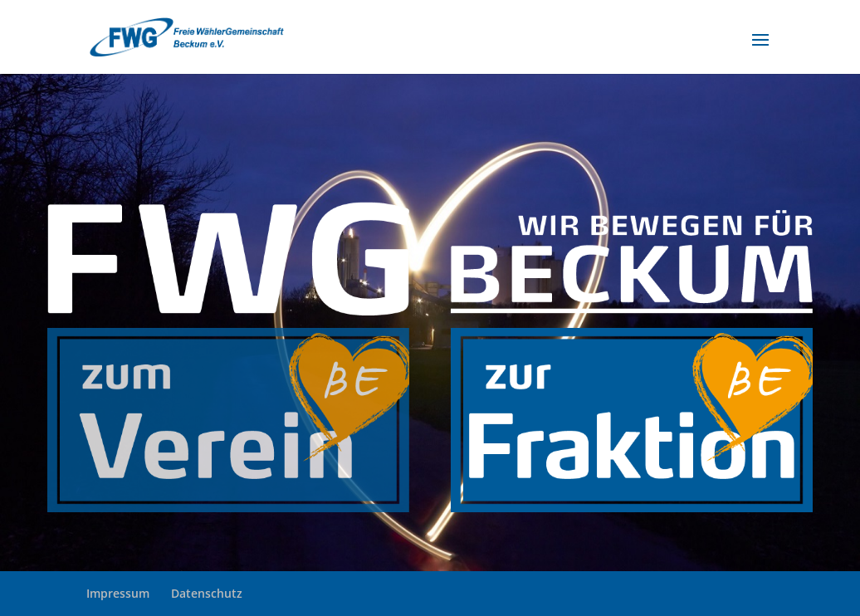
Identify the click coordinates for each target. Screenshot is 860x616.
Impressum (118, 593)
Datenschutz (207, 593)
